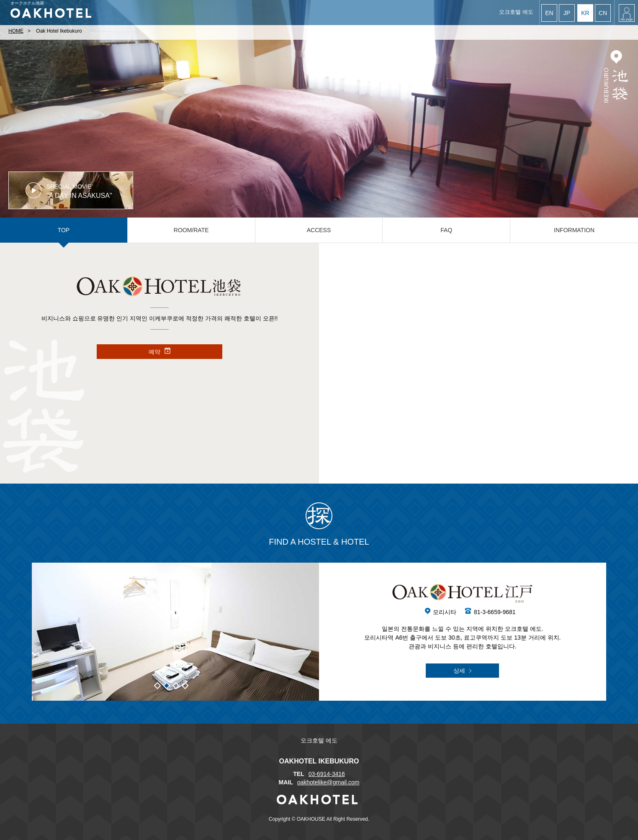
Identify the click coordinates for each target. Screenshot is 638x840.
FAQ (446, 230)
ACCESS (319, 230)
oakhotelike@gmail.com (328, 782)
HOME (16, 31)
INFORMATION (574, 230)
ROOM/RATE (191, 230)
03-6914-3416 (327, 774)
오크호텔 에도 (516, 12)
